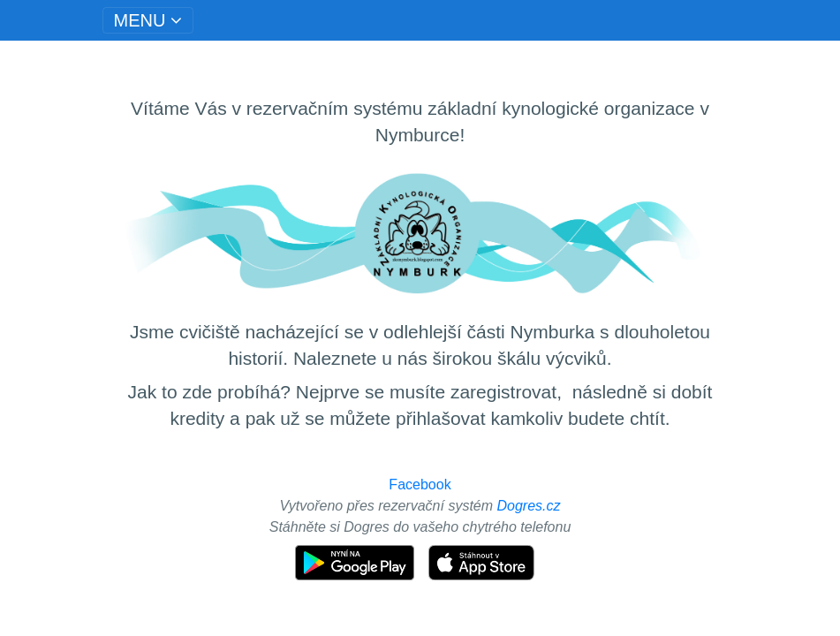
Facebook (420, 485)
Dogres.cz (529, 506)
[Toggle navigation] (148, 20)
